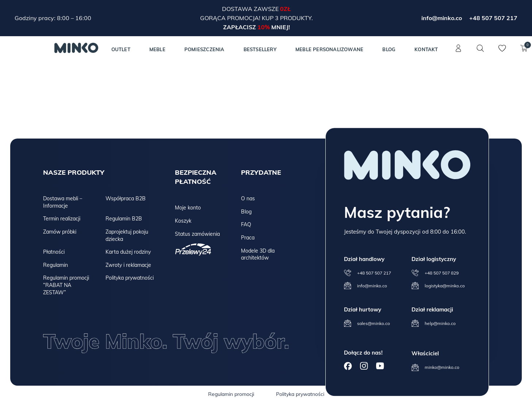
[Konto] (459, 52)
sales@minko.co (374, 323)
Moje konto (188, 208)
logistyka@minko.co (445, 286)
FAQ (246, 224)
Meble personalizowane (329, 49)
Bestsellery (260, 49)
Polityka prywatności (130, 278)
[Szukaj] (481, 48)
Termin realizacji (62, 219)
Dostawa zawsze (251, 9)
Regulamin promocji (231, 394)
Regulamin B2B (124, 219)
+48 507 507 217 (493, 18)
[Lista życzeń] (502, 52)
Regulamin (56, 265)
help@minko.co (440, 323)
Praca (248, 238)
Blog (389, 49)
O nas (248, 198)
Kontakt (426, 49)
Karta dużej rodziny (128, 252)
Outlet (121, 49)
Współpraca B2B (126, 198)
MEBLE (157, 49)
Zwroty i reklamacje (128, 265)
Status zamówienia (197, 234)
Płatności (54, 252)
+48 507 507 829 (442, 273)
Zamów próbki (60, 232)
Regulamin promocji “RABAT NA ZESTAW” (66, 285)
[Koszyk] (524, 52)
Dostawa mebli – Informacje (63, 202)
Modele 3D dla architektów (258, 254)
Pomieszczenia (204, 49)
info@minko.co (442, 18)
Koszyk (183, 221)
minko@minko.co (442, 367)
